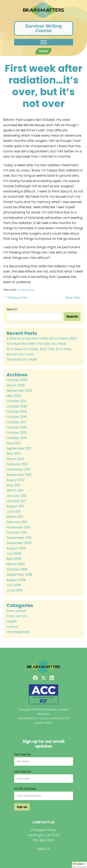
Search (12, 309)
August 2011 (15, 506)
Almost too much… (21, 354)
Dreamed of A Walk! (22, 360)
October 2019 (17, 412)
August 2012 (16, 480)
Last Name (23, 772)
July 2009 (14, 554)
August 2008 (16, 580)
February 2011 (17, 522)
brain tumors (17, 616)
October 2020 (17, 406)
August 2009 (16, 548)
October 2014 (17, 438)
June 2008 (14, 590)
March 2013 (15, 459)
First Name (22, 754)
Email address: (25, 789)
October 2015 (17, 433)
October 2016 (17, 427)
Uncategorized (26, 290)
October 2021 (17, 401)
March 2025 (16, 385)
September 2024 (20, 391)
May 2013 (13, 454)
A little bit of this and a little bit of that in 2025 (42, 339)
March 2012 (15, 490)
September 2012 (19, 475)
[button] (35, 678)
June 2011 (14, 512)
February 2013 (17, 464)
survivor (12, 627)
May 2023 (14, 396)
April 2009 (14, 559)
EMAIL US (44, 849)
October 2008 (17, 569)
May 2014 (14, 443)
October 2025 (17, 380)
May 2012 (13, 485)
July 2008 (14, 585)
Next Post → (75, 298)
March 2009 (16, 564)
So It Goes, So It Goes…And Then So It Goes (39, 349)
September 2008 (19, 575)
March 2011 (15, 517)
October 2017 (17, 422)
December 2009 (19, 543)
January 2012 (17, 496)
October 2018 (17, 417)
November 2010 (18, 527)
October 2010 (17, 533)
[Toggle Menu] (44, 42)
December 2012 (19, 469)
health (12, 621)
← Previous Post (15, 298)
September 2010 (19, 538)
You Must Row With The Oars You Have (36, 344)
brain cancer (16, 611)
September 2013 (19, 448)
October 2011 (16, 501)
